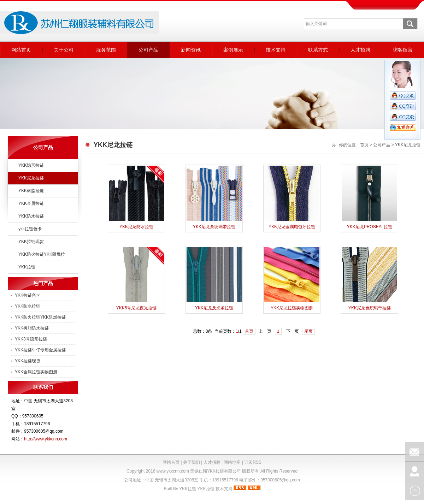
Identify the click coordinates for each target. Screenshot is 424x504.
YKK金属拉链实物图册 (36, 372)
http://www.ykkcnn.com (46, 439)
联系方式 (318, 50)
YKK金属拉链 (31, 203)
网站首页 (21, 50)
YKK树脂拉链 (31, 191)
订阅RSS (253, 462)
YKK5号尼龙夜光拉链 (137, 308)
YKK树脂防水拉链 (32, 328)
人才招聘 (360, 50)
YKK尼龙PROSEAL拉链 (370, 227)
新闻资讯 (191, 50)
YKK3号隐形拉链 (31, 339)
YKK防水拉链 (31, 216)
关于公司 (64, 50)
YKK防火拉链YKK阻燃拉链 (40, 317)
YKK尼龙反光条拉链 (214, 308)
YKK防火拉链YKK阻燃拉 (42, 254)
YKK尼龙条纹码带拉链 (214, 227)
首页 (364, 145)
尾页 (308, 331)
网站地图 (232, 462)
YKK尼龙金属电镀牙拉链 (292, 227)
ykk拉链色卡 (30, 229)
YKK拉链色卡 (28, 295)
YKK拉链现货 (31, 242)
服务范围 (106, 50)
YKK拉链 (27, 267)
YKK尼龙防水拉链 (136, 227)
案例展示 (233, 50)
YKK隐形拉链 (31, 165)
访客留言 (403, 50)
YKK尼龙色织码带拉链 (370, 308)
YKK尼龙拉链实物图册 (292, 308)
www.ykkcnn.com (173, 471)
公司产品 (148, 50)
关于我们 (192, 462)
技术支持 (276, 50)
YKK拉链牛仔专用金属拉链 (40, 350)
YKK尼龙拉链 (31, 178)
